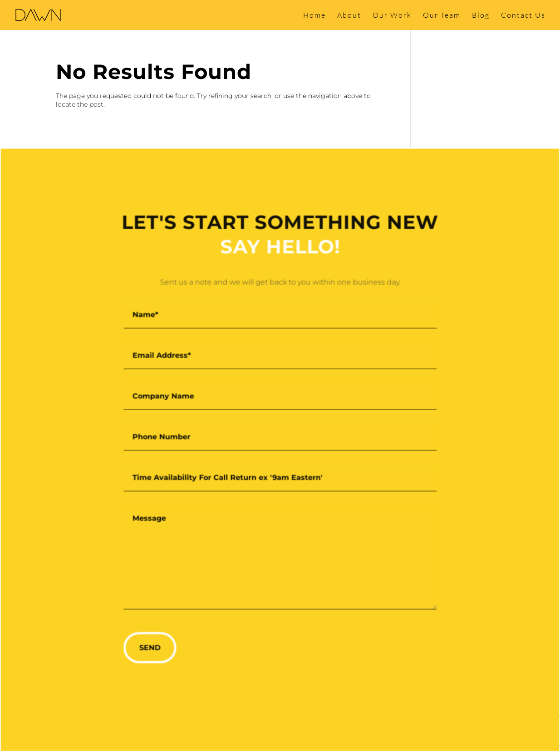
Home (314, 16)
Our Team (442, 16)
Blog (481, 16)
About (349, 16)
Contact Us (523, 16)
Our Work (392, 16)
